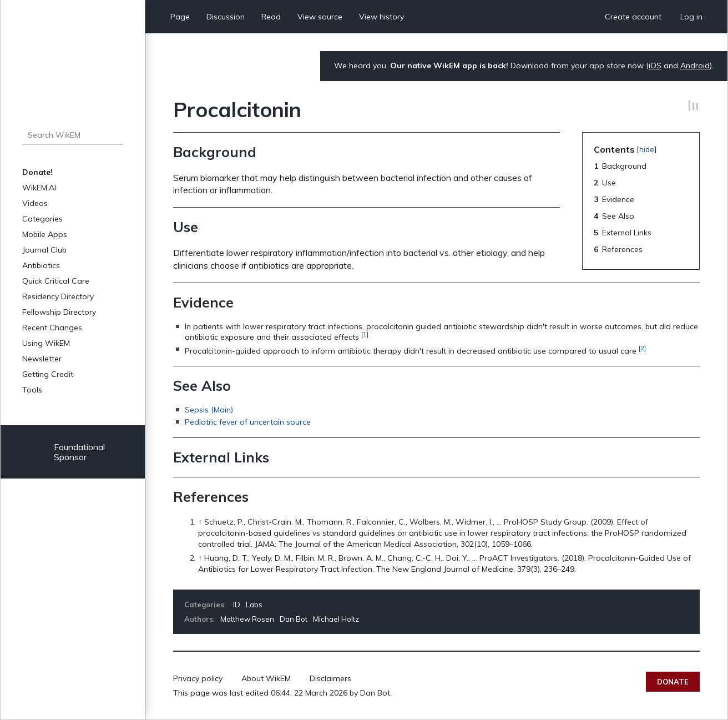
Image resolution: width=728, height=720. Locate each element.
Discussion (226, 17)
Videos (35, 203)
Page (180, 17)
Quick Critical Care (56, 281)
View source (320, 17)
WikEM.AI (39, 188)
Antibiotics (41, 265)
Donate (673, 682)
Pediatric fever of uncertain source (248, 422)
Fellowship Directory (59, 312)
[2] (642, 348)
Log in (691, 17)
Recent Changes (52, 328)
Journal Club (44, 250)
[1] (365, 334)
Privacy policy (198, 678)
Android (695, 66)
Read (271, 17)
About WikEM (266, 678)
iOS (655, 66)
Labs (254, 605)
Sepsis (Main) (209, 410)
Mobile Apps (45, 234)
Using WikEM (46, 343)
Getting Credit (48, 374)
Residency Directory (58, 296)
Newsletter (42, 359)
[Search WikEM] (73, 135)
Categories (42, 219)
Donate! (37, 172)
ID (237, 605)
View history (381, 17)
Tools (32, 390)
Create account (633, 17)
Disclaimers (330, 678)
